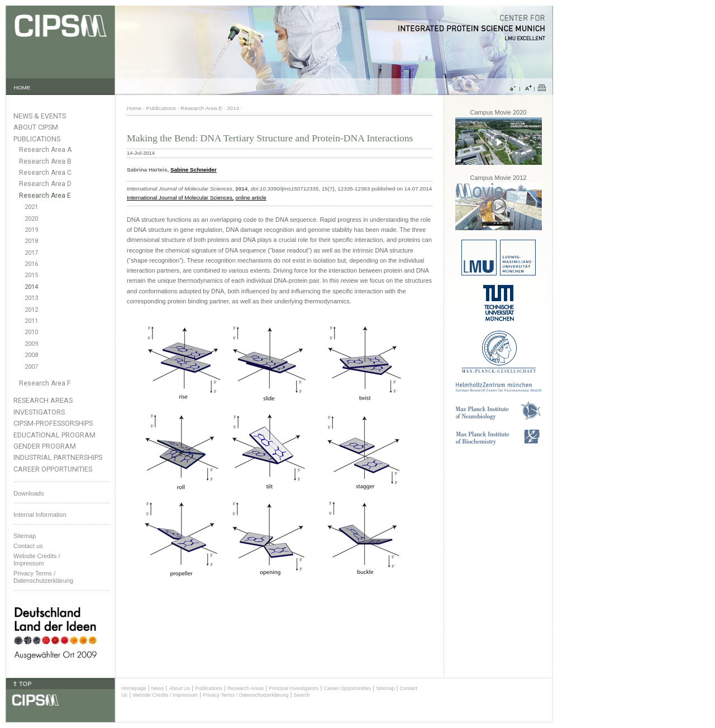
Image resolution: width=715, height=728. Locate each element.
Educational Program (54, 435)
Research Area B (45, 161)
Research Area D (45, 184)
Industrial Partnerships (58, 457)
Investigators (39, 412)
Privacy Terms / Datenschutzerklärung (43, 577)
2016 (31, 264)
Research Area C (45, 173)
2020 (31, 219)
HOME (22, 87)
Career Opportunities (53, 469)
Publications (37, 139)
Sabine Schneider (194, 170)
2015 (31, 275)
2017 (31, 253)
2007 (31, 367)
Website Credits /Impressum (37, 560)
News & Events (40, 116)
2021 (31, 207)
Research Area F (45, 383)
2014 (31, 287)
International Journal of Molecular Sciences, (180, 198)
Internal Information (40, 515)
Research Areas (43, 400)
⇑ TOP (22, 684)
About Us (179, 688)
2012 (31, 310)
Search (302, 695)
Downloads (28, 493)
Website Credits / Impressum (165, 695)
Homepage (134, 688)
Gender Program (45, 446)
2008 (31, 355)
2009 (31, 344)
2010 (31, 332)
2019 (31, 230)
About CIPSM (36, 127)
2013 (31, 298)
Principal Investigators (294, 688)
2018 (31, 241)
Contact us (28, 546)
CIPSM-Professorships (53, 423)
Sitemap (25, 536)
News (158, 688)
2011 (31, 321)
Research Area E (45, 196)
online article (251, 198)
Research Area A (45, 150)
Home (134, 108)
